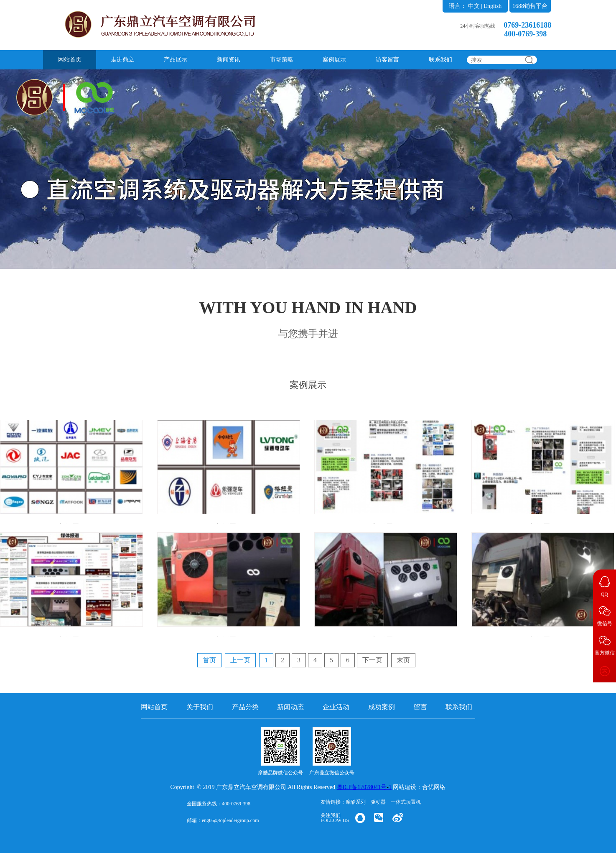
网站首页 (70, 60)
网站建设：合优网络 (419, 787)
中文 (474, 6)
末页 (403, 660)
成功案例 (382, 707)
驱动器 (378, 802)
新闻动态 (290, 707)
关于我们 (200, 707)
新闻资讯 (229, 60)
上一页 (240, 660)
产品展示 (176, 60)
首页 (209, 660)
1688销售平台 (530, 6)
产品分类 (245, 707)
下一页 (372, 660)
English (493, 6)
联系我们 (440, 60)
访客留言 (387, 60)
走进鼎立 (122, 60)
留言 (420, 707)
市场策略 (282, 60)
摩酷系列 (356, 802)
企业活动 (336, 707)
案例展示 (334, 60)
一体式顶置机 (406, 802)
